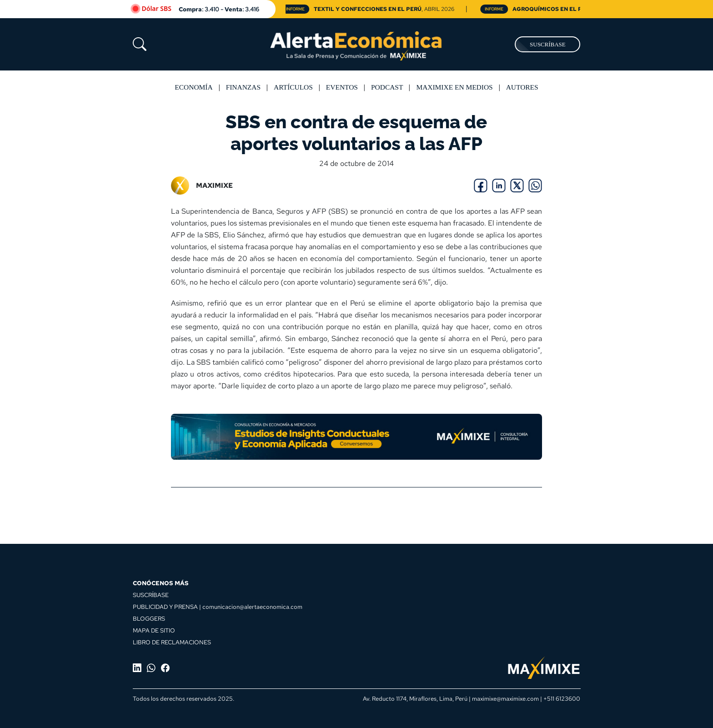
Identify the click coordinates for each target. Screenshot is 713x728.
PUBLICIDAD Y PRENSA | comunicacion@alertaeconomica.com (218, 607)
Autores (522, 87)
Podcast (387, 87)
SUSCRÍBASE (548, 44)
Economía (193, 87)
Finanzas (243, 87)
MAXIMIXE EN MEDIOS (454, 87)
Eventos (342, 87)
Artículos (293, 87)
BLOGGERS (149, 618)
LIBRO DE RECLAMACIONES (172, 642)
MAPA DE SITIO (154, 630)
